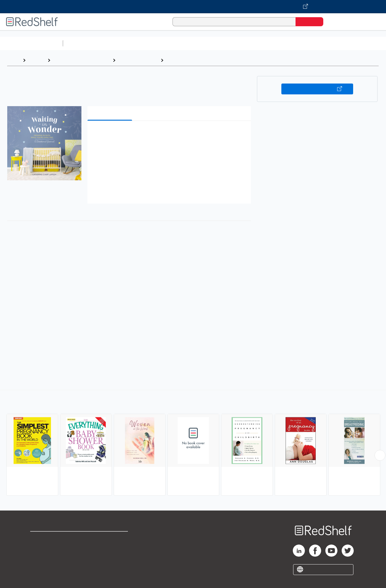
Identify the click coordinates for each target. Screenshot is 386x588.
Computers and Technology (172, 43)
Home (14, 60)
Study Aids (81, 43)
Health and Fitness (138, 60)
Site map (40, 568)
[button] (170, 135)
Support (39, 548)
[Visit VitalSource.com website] (193, 7)
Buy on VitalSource (317, 89)
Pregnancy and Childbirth (195, 60)
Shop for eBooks (49, 539)
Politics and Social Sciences (297, 43)
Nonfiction (365, 43)
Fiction (341, 43)
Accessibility (110, 558)
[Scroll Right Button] (380, 455)
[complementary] (193, 444)
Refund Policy (111, 548)
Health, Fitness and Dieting (81, 60)
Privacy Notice (47, 558)
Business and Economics (234, 43)
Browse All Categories (31, 43)
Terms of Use (111, 539)
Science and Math (118, 43)
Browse (36, 60)
